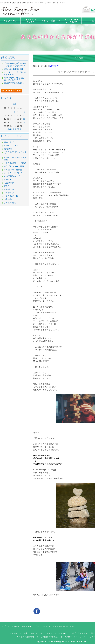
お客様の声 (54, 66)
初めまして (9, 142)
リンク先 (48, 633)
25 (24, 122)
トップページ (10, 21)
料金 (26, 633)
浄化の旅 (8, 199)
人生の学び (9, 183)
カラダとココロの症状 (14, 166)
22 (15, 122)
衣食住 (7, 186)
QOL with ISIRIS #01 (13, 69)
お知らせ (8, 179)
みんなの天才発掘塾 (13, 170)
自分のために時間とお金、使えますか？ (14, 79)
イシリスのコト (11, 145)
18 (24, 119)
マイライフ (9, 193)
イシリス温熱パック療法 (15, 163)
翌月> (20, 129)
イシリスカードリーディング (73, 637)
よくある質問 (10, 203)
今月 (15, 129)
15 (15, 119)
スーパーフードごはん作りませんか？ (15, 73)
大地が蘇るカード (12, 176)
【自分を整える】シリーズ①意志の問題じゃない (15, 65)
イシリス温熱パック (51, 24)
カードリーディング (13, 173)
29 (15, 126)
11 (24, 115)
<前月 (9, 129)
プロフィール (36, 633)
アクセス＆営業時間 (25, 637)
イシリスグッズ (11, 196)
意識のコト (9, 149)
